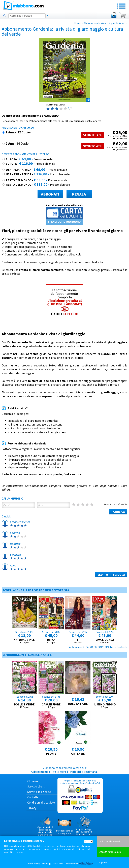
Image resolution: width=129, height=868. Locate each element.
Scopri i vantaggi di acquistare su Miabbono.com (84, 826)
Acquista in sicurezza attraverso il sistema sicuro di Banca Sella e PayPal (80, 795)
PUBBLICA (118, 512)
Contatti (33, 797)
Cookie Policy (33, 864)
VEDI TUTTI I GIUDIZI (111, 575)
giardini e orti (119, 23)
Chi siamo (33, 781)
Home (77, 23)
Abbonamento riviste (96, 23)
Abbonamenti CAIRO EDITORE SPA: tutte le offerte (98, 647)
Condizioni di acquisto (41, 802)
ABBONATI (50, 194)
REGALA (79, 194)
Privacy (32, 808)
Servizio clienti (36, 786)
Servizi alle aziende (39, 792)
